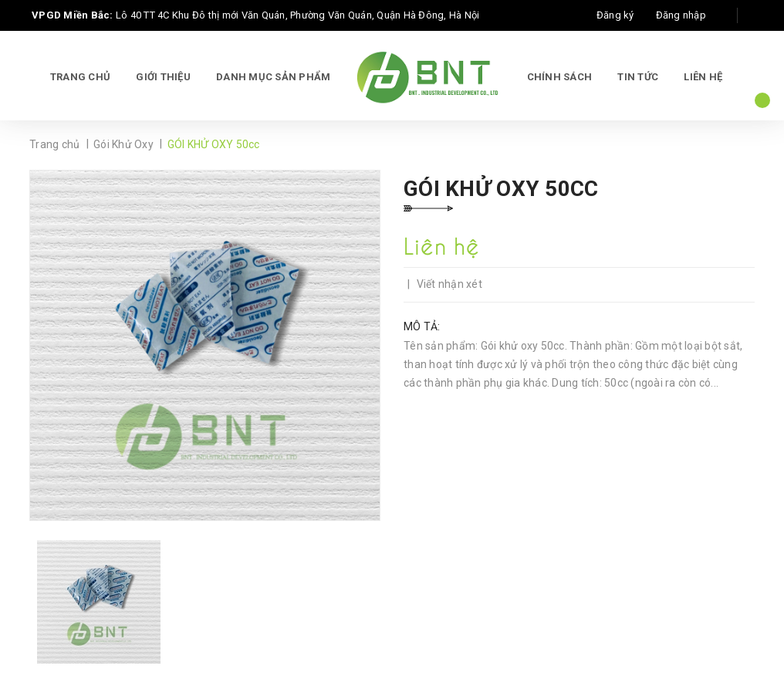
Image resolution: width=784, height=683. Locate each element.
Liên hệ (703, 77)
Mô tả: (422, 326)
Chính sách (560, 77)
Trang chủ (80, 77)
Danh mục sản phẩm (273, 77)
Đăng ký (615, 15)
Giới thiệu (163, 77)
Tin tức (638, 77)
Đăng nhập (681, 15)
